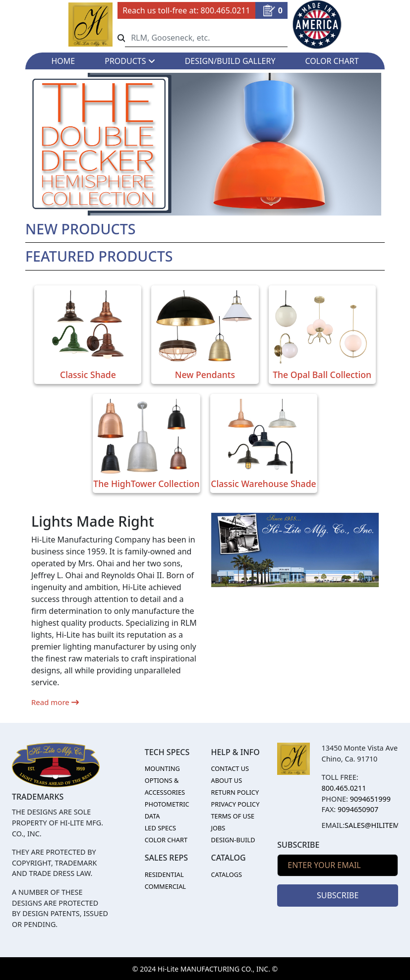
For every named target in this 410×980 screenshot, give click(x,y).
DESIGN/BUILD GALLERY (230, 61)
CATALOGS (226, 874)
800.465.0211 (226, 10)
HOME (63, 61)
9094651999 (370, 799)
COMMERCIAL (165, 886)
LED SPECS (161, 828)
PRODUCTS (130, 61)
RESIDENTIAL (164, 874)
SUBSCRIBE (338, 895)
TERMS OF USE (233, 816)
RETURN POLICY (235, 792)
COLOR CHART (332, 61)
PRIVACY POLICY (235, 804)
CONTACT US (230, 768)
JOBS (218, 828)
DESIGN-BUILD (233, 840)
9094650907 (358, 809)
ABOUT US (226, 780)
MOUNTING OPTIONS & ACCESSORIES (165, 780)
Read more (55, 702)
